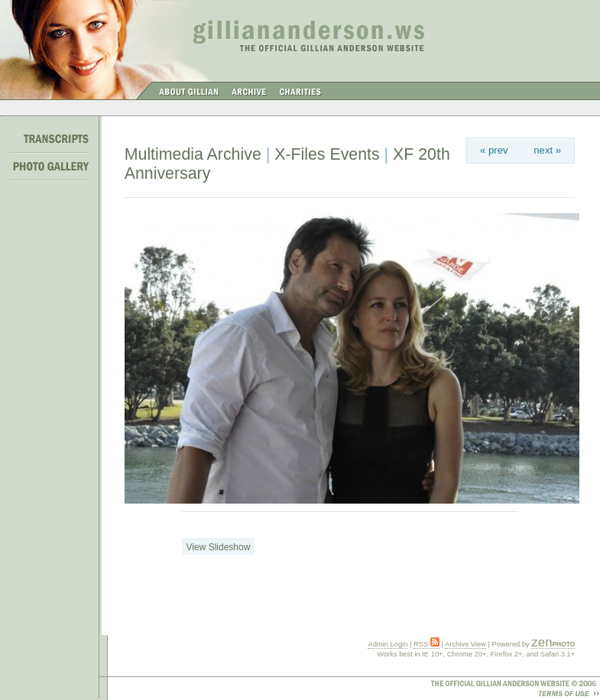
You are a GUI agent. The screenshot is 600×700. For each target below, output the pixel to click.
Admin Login (388, 644)
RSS (426, 644)
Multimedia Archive (193, 154)
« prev (494, 150)
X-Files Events (327, 154)
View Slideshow (219, 547)
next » (547, 150)
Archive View (465, 644)
